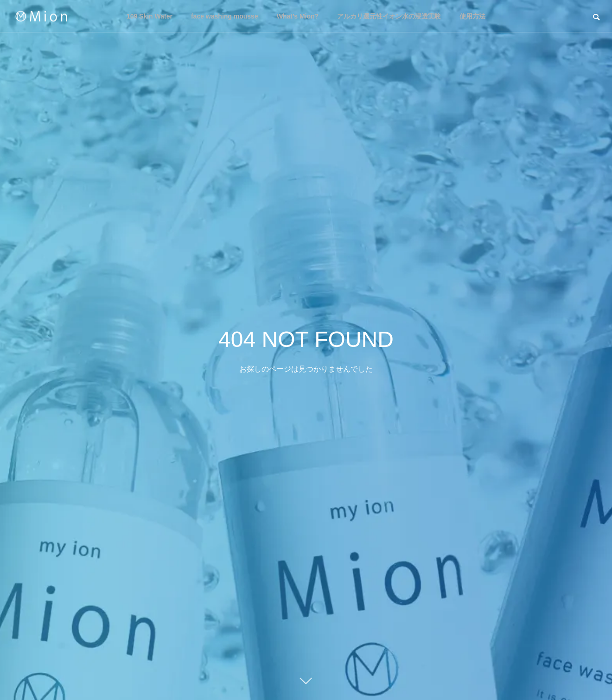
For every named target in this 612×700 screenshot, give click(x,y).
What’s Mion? (298, 16)
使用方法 (472, 16)
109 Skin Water (150, 16)
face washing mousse (225, 16)
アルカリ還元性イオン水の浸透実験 (389, 16)
